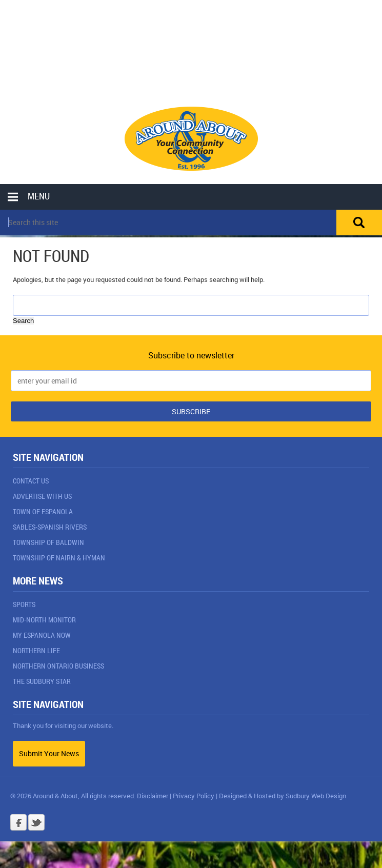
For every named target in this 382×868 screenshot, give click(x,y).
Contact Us (31, 481)
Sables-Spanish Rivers (50, 527)
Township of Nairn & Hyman (59, 558)
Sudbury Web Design (316, 796)
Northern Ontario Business (58, 666)
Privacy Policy (194, 796)
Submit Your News (49, 753)
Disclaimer (153, 796)
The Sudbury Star (42, 681)
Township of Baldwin (48, 542)
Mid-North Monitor (44, 620)
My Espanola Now (42, 635)
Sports (24, 604)
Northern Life (36, 650)
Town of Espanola (43, 511)
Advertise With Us (42, 496)
